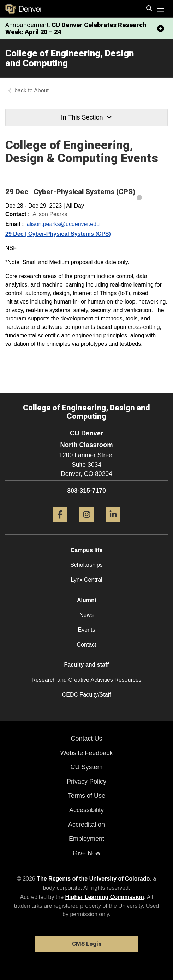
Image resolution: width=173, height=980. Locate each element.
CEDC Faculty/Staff (86, 695)
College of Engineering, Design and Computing (70, 58)
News (86, 615)
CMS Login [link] (87, 944)
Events (87, 630)
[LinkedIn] (113, 525)
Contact (86, 645)
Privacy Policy (86, 782)
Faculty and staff (86, 665)
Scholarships (86, 565)
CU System (86, 767)
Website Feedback (87, 753)
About (41, 90)
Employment (86, 839)
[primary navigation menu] (161, 9)
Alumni (86, 600)
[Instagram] (87, 525)
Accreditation (86, 825)
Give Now (86, 853)
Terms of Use (86, 796)
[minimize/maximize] (161, 29)
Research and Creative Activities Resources (86, 680)
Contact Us (86, 739)
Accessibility (86, 810)
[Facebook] (60, 525)
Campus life (87, 550)
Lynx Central (86, 580)
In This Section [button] (86, 117)
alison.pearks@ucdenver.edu (63, 224)
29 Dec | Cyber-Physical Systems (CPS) (58, 234)
